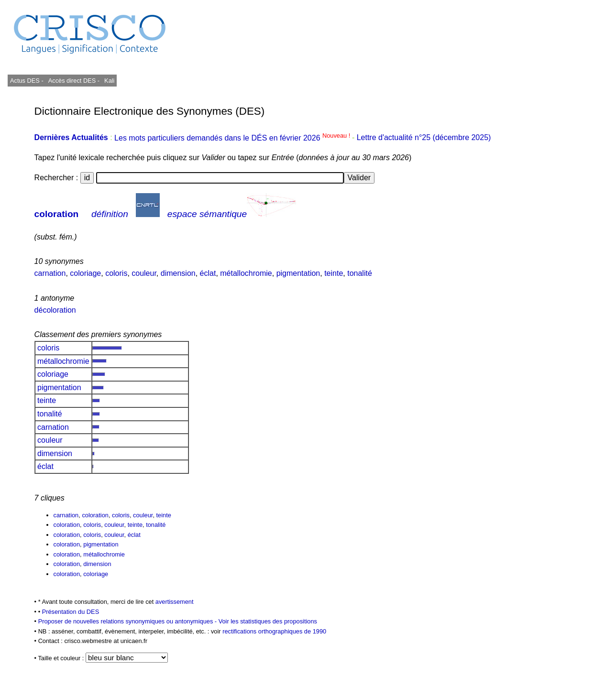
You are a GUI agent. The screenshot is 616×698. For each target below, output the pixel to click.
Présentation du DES (71, 612)
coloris (116, 273)
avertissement (175, 602)
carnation (50, 273)
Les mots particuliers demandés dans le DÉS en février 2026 (233, 138)
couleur (144, 273)
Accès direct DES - (74, 81)
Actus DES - (27, 81)
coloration (57, 214)
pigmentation (298, 273)
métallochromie (246, 273)
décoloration (55, 310)
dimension (178, 273)
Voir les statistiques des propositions (268, 621)
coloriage (85, 273)
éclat (208, 273)
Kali (109, 81)
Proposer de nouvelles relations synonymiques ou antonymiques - (128, 621)
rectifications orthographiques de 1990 (274, 631)
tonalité (360, 273)
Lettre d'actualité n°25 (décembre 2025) (424, 138)
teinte (334, 273)
